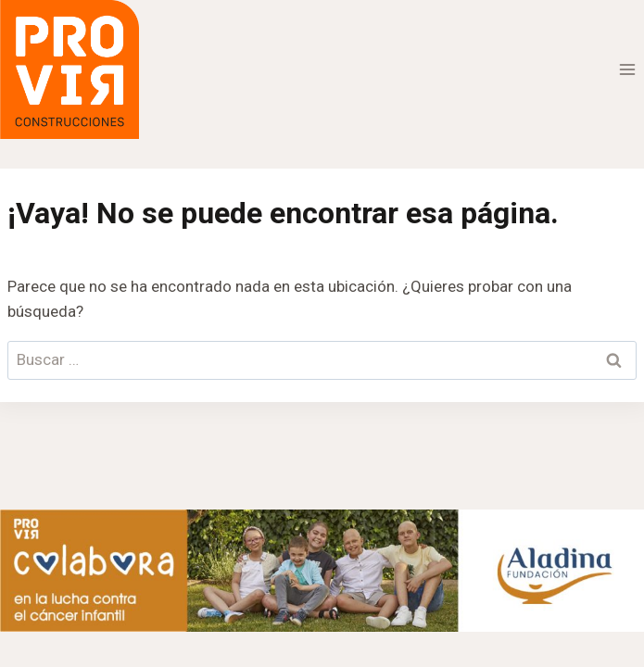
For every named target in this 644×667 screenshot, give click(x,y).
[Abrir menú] (627, 69)
